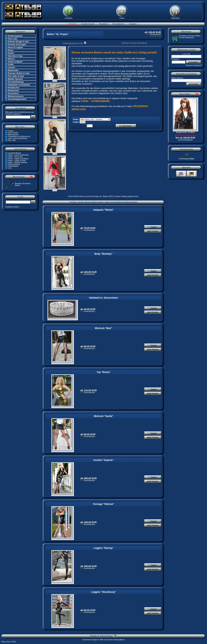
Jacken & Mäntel (15, 62)
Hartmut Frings (109, 636)
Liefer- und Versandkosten (17, 138)
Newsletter (103, 24)
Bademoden (13, 70)
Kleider (11, 53)
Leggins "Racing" (104, 548)
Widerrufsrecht (13, 135)
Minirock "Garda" (103, 416)
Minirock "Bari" (104, 328)
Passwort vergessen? (194, 65)
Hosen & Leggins (15, 47)
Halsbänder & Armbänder (19, 85)
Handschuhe (13, 90)
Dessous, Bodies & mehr (19, 73)
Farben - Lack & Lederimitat (18, 155)
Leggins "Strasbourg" (104, 592)
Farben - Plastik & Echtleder (18, 159)
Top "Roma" (103, 372)
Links (10, 168)
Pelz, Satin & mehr (16, 76)
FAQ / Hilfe (12, 140)
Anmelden (69, 18)
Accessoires (13, 93)
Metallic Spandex (15, 79)
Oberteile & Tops (15, 56)
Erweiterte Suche (88, 24)
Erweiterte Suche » (13, 207)
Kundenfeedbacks (14, 153)
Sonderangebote (15, 36)
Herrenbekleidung (16, 82)
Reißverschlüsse (14, 164)
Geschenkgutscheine (17, 99)
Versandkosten (118, 24)
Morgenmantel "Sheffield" (186, 132)
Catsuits (11, 67)
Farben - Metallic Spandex (17, 162)
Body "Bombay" (103, 254)
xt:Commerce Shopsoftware (114, 640)
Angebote (133, 24)
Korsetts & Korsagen (17, 44)
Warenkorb (175, 18)
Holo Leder (13, 39)
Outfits (11, 65)
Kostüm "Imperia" (103, 460)
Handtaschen (14, 88)
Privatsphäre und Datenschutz (19, 137)
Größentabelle (13, 166)
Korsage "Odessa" (104, 504)
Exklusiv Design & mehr (18, 42)
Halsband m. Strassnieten (103, 298)
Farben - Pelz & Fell (15, 157)
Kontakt (10, 131)
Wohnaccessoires (16, 96)
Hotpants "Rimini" (103, 210)
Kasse (122, 18)
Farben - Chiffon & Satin (17, 161)
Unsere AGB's (13, 133)
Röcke (11, 50)
